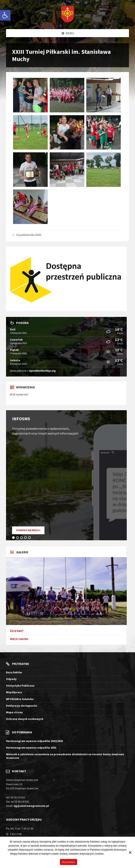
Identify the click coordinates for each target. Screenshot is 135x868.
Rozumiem (68, 862)
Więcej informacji (115, 854)
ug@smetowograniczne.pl (31, 806)
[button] (5, 15)
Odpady (11, 679)
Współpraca (14, 692)
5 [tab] (30, 538)
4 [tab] (26, 538)
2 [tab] (18, 538)
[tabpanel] (66, 475)
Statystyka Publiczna (20, 686)
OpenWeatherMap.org (42, 371)
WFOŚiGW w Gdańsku (20, 699)
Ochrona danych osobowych (25, 719)
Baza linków (14, 672)
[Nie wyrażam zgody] (130, 852)
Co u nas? (17, 631)
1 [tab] (14, 538)
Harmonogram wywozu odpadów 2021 (31, 748)
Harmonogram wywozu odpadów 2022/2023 (35, 741)
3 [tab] (22, 538)
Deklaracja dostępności (22, 706)
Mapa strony (14, 712)
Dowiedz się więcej (30, 531)
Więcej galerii (19, 639)
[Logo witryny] (67, 15)
